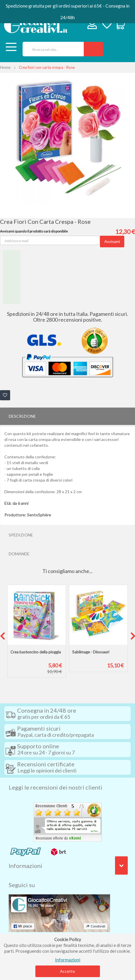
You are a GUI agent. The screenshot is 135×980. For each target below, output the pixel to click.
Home (5, 67)
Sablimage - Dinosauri (91, 652)
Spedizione (21, 535)
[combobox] (51, 49)
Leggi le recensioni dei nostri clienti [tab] (55, 787)
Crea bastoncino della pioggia (36, 652)
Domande (19, 554)
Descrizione (22, 416)
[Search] (93, 49)
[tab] (67, 416)
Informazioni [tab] (25, 866)
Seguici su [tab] (22, 885)
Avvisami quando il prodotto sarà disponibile (34, 231)
